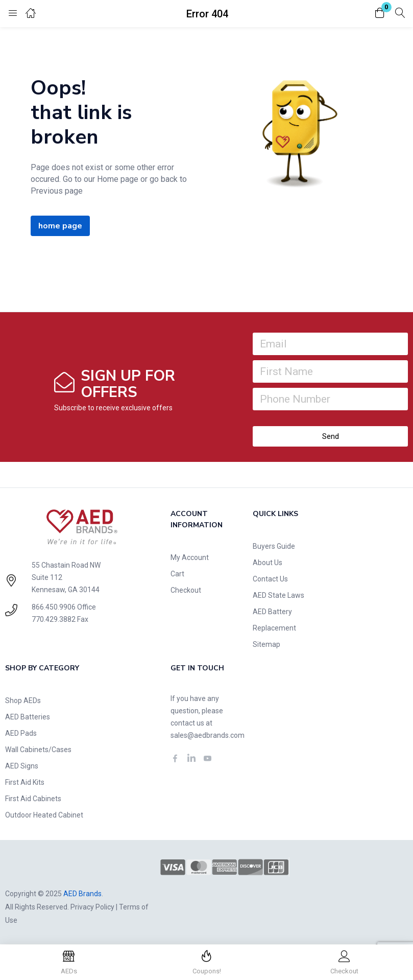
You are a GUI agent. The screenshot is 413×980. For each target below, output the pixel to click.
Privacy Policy (92, 907)
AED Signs (22, 766)
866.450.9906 (54, 607)
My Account (190, 557)
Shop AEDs (23, 701)
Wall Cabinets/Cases (38, 750)
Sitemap (266, 644)
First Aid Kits (25, 782)
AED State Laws (278, 595)
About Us (268, 563)
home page (60, 226)
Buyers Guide (274, 546)
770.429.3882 (54, 619)
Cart (177, 574)
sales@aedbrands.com (208, 735)
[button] (380, 14)
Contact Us (270, 579)
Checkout (186, 590)
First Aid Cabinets (33, 799)
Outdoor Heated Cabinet (44, 815)
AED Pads (21, 733)
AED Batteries (28, 717)
